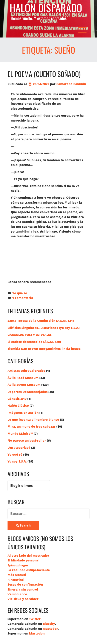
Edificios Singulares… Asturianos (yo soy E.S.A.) (44, 328)
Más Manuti (17, 575)
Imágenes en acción (23, 413)
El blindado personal (24, 560)
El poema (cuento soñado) (44, 74)
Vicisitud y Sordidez (23, 599)
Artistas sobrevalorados (26, 371)
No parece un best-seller (27, 440)
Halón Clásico (18, 406)
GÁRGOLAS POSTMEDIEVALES (30, 335)
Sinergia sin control (23, 589)
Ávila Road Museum (23, 378)
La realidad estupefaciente (29, 570)
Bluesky (49, 624)
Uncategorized (19, 448)
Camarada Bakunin (71, 84)
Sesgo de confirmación (25, 584)
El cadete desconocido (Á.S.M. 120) (34, 342)
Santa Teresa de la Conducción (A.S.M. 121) (41, 321)
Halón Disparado (46, 8)
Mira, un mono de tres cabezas (32, 426)
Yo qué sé (20, 293)
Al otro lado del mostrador (28, 556)
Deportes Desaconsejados (28, 392)
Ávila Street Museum (24, 385)
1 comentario (23, 298)
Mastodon (51, 629)
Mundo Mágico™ (20, 434)
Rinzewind (16, 580)
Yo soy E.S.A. (17, 461)
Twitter (35, 619)
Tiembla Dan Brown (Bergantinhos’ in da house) (44, 349)
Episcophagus (18, 565)
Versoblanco (17, 594)
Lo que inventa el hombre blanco (33, 420)
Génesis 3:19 (17, 399)
